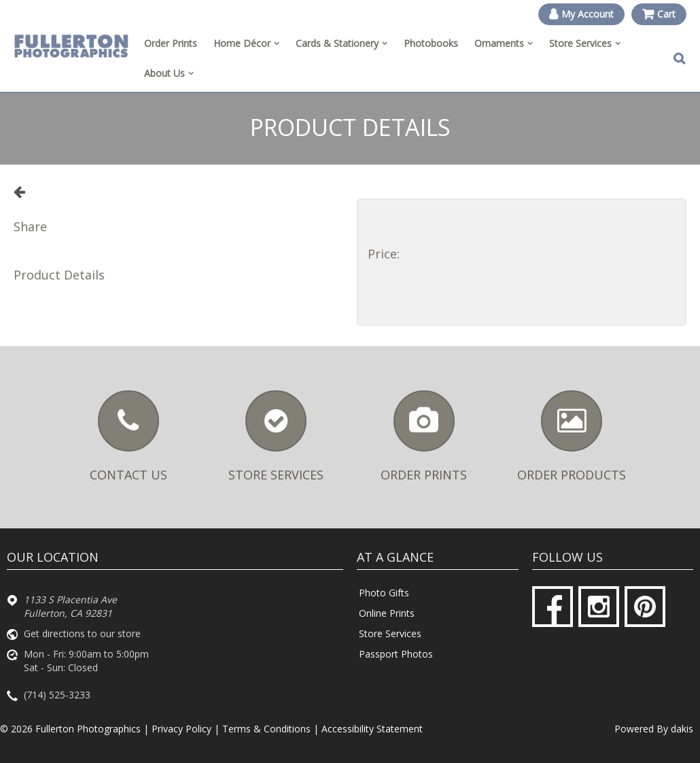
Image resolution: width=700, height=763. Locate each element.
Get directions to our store (82, 633)
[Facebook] (553, 607)
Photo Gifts (384, 593)
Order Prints (171, 43)
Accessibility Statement (372, 729)
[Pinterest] (645, 607)
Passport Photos (396, 654)
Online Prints (387, 613)
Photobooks (431, 43)
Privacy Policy (181, 729)
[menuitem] (246, 44)
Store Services (390, 633)
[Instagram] (599, 607)
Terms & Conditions (266, 729)
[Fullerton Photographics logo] (71, 46)
